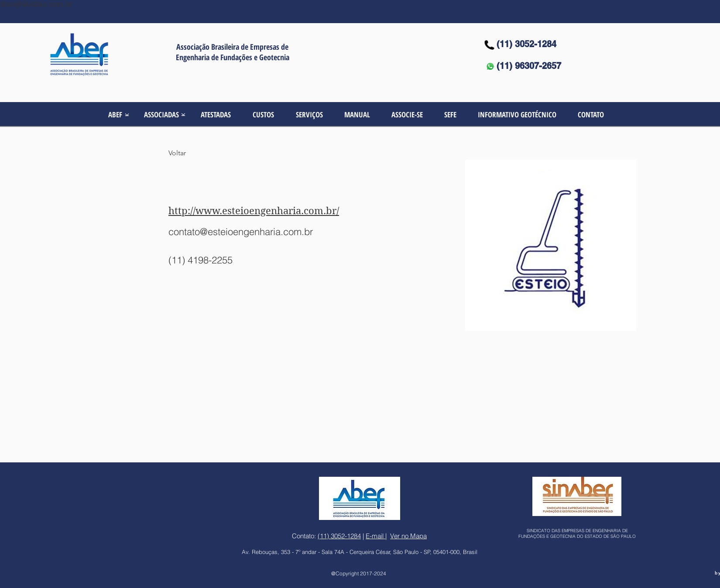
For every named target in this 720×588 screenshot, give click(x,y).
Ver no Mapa (408, 536)
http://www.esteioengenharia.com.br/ (254, 211)
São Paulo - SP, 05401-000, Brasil (435, 552)
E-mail (375, 536)
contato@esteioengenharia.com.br (241, 232)
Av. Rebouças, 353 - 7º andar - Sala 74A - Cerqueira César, (317, 552)
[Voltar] (186, 153)
